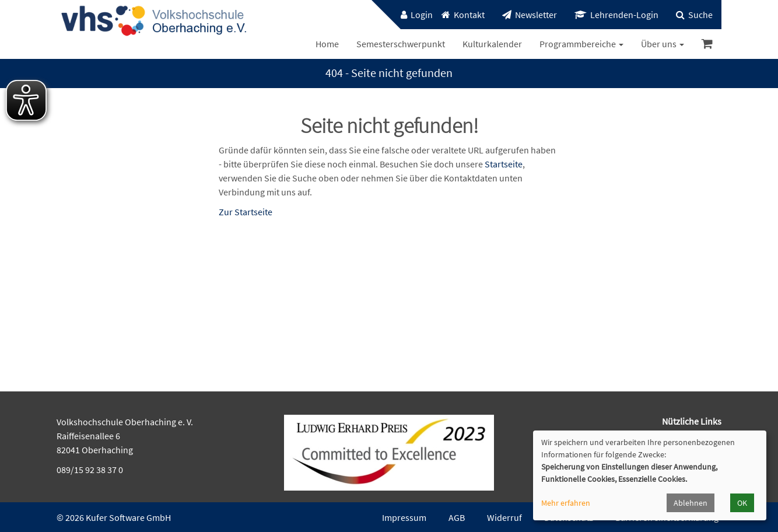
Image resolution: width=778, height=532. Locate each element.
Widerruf (504, 517)
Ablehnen (691, 503)
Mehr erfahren (566, 503)
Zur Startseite (246, 212)
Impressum (404, 517)
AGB (457, 517)
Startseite (504, 164)
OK (742, 503)
